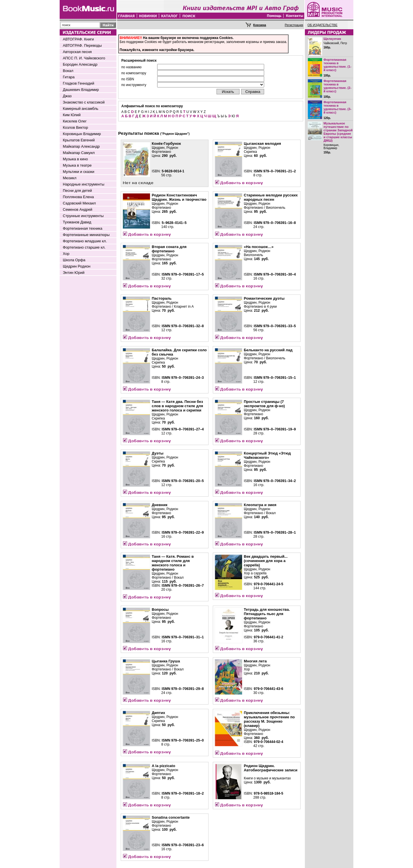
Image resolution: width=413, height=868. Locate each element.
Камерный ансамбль (81, 109)
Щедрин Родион (77, 266)
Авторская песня (77, 52)
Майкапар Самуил (79, 153)
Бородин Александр (80, 64)
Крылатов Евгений (79, 140)
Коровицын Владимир (82, 134)
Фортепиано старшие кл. (84, 247)
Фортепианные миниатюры (86, 235)
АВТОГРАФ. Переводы (82, 45)
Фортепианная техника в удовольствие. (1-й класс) (337, 65)
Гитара (69, 77)
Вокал (68, 71)
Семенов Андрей (78, 209)
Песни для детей (77, 191)
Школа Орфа (74, 260)
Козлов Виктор (75, 127)
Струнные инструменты (83, 216)
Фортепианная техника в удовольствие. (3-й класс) (337, 107)
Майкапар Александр (81, 146)
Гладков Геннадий (78, 83)
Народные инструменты (84, 184)
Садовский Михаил (79, 203)
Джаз (67, 96)
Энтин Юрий (74, 273)
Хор (66, 254)
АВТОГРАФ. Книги (78, 39)
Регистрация (294, 25)
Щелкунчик (332, 39)
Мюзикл (70, 178)
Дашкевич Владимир (81, 90)
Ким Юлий (72, 115)
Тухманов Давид (77, 222)
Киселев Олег (75, 121)
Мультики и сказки (79, 172)
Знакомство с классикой (84, 102)
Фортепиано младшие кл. (85, 241)
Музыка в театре (77, 165)
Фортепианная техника (83, 228)
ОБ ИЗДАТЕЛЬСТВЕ (323, 25)
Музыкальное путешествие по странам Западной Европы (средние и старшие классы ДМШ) (338, 132)
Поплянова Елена (78, 197)
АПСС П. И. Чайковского (84, 58)
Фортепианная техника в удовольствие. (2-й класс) (337, 86)
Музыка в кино (75, 159)
